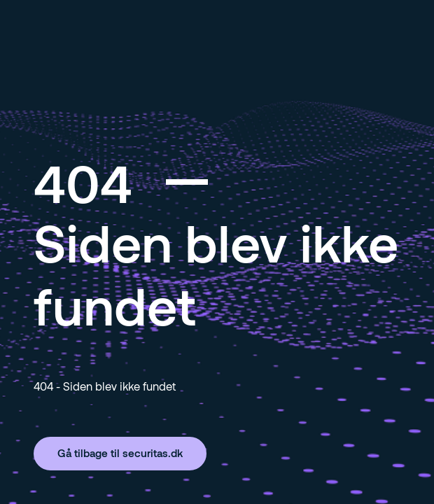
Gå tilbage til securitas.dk (120, 453)
